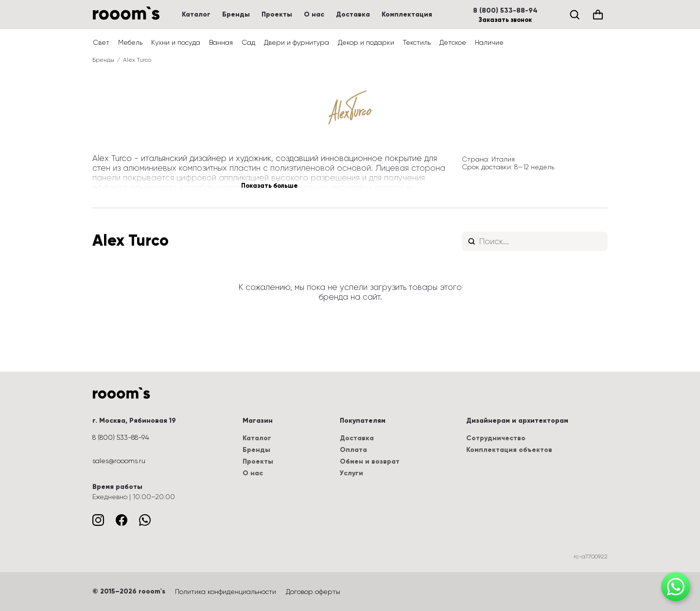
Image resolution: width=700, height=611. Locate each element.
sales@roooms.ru (119, 461)
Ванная (221, 42)
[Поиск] (575, 15)
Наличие (489, 42)
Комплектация (407, 14)
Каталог (196, 14)
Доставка (353, 14)
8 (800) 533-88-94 (505, 11)
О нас (314, 14)
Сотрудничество (496, 438)
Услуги (351, 473)
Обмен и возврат (370, 461)
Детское (453, 42)
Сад (248, 42)
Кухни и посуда (176, 42)
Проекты (277, 14)
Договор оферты (313, 592)
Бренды (236, 14)
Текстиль (417, 42)
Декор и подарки (366, 42)
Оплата (353, 450)
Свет (101, 42)
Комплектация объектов (509, 450)
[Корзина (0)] (598, 15)
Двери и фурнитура (297, 42)
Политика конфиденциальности (226, 592)
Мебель (130, 42)
